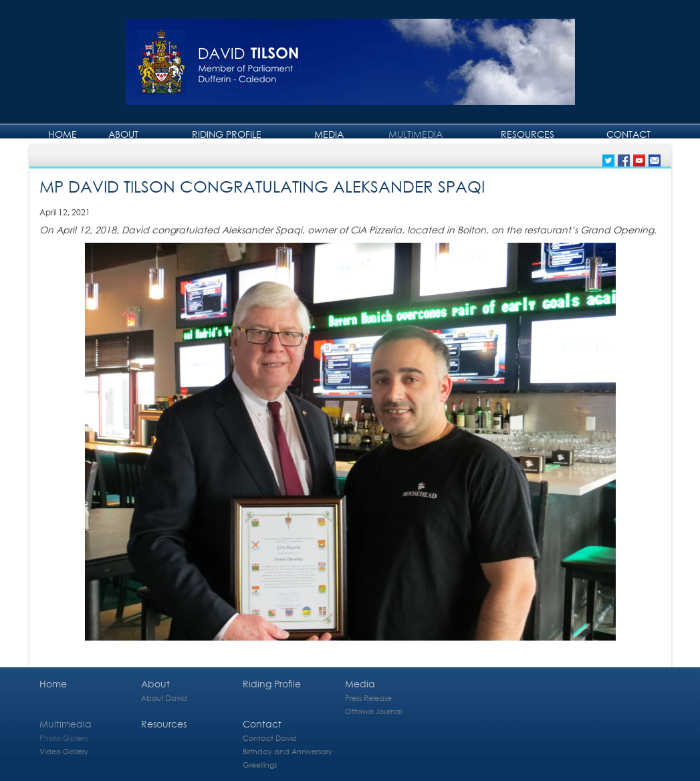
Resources (528, 134)
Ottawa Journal (373, 711)
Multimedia (416, 134)
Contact (628, 134)
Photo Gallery (64, 738)
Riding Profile (227, 134)
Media (329, 134)
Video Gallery (64, 751)
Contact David (270, 738)
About (123, 134)
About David (164, 698)
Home (63, 134)
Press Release (368, 698)
